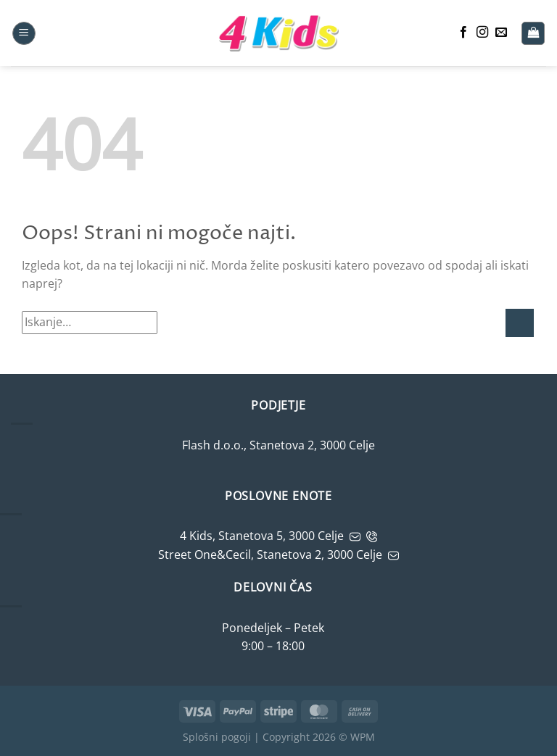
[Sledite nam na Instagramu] (482, 33)
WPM (363, 737)
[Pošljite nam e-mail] (501, 33)
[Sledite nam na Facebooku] (463, 33)
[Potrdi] (520, 323)
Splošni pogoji (217, 737)
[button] (24, 33)
